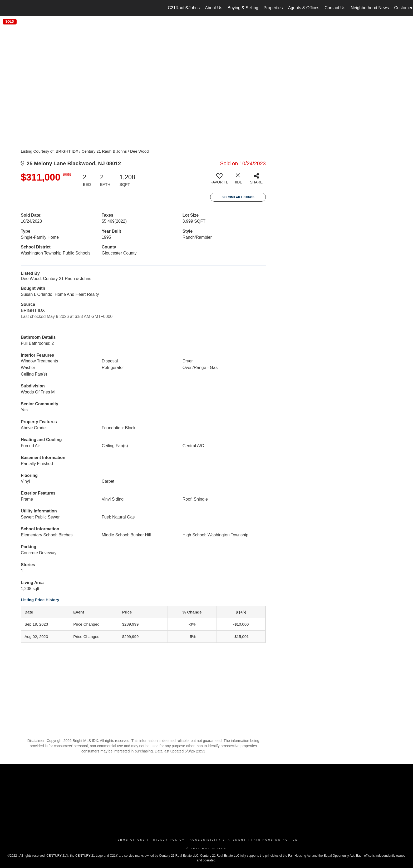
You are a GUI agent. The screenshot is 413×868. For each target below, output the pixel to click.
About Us (214, 8)
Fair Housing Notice (275, 840)
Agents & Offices (304, 8)
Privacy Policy (168, 840)
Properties (273, 8)
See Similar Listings (238, 197)
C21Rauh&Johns (184, 8)
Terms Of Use (130, 840)
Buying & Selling (243, 8)
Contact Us (335, 8)
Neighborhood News (370, 8)
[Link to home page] (7, 8)
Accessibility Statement (218, 840)
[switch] (219, 181)
